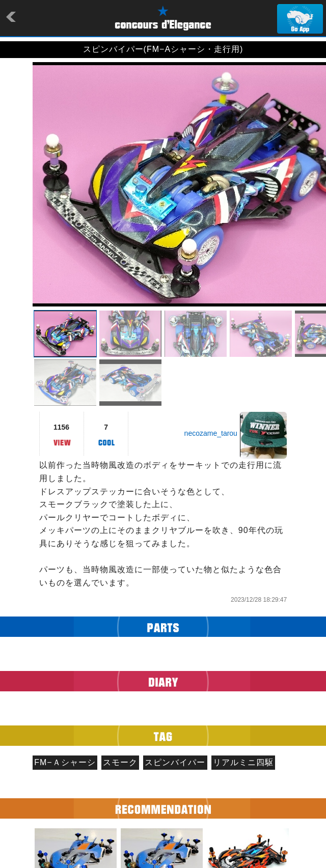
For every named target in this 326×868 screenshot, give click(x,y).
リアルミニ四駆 (243, 762)
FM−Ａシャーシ (65, 762)
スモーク (120, 762)
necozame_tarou (211, 433)
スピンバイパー (175, 762)
